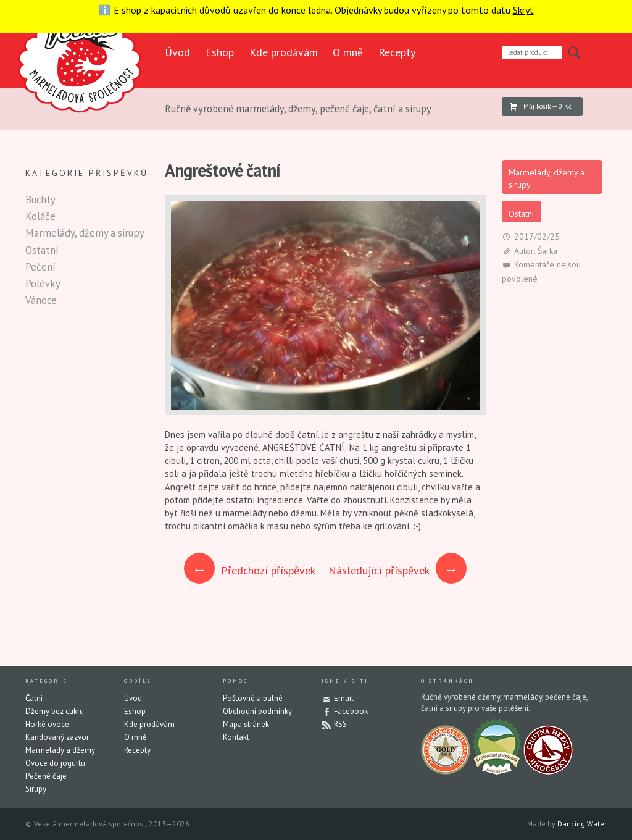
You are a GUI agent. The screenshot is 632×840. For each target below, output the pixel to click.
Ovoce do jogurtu (55, 763)
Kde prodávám (284, 52)
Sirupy (36, 789)
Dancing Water (582, 824)
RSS (340, 724)
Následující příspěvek (397, 570)
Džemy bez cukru (55, 711)
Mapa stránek (246, 724)
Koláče (40, 216)
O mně (348, 52)
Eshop (220, 52)
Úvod (177, 52)
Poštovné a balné (253, 698)
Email (344, 698)
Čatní (34, 698)
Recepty (397, 52)
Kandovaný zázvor (57, 737)
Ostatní (521, 214)
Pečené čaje (46, 776)
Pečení (40, 267)
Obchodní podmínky (257, 711)
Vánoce (41, 300)
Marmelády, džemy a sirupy (547, 178)
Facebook (351, 711)
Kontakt (236, 737)
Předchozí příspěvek (250, 570)
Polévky (43, 283)
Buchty (40, 199)
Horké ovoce (47, 724)
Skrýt (523, 10)
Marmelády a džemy (60, 750)
